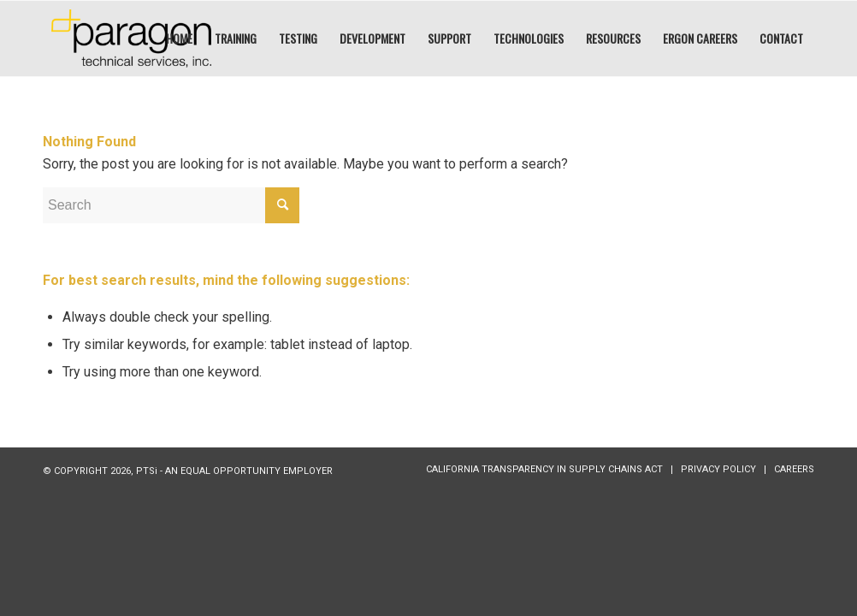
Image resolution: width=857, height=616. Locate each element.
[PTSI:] (131, 38)
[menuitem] (179, 38)
